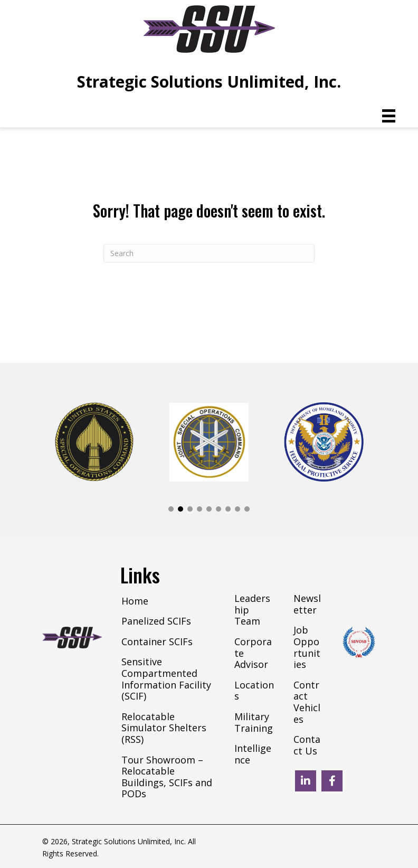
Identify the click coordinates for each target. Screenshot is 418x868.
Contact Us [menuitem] (307, 746)
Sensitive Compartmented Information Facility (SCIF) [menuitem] (166, 679)
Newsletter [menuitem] (307, 605)
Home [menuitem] (135, 601)
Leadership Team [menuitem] (252, 610)
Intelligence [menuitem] (253, 754)
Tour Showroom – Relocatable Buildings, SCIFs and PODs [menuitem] (167, 777)
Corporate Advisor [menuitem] (253, 653)
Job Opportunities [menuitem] (307, 648)
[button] (171, 509)
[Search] (209, 253)
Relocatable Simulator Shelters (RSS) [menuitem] (164, 728)
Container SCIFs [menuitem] (157, 642)
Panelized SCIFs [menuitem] (156, 621)
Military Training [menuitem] (254, 723)
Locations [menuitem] (254, 691)
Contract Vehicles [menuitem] (307, 702)
